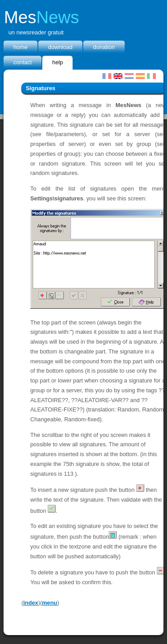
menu (49, 603)
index (31, 603)
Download (60, 47)
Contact (22, 62)
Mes (42, 17)
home (20, 47)
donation (104, 47)
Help (57, 62)
